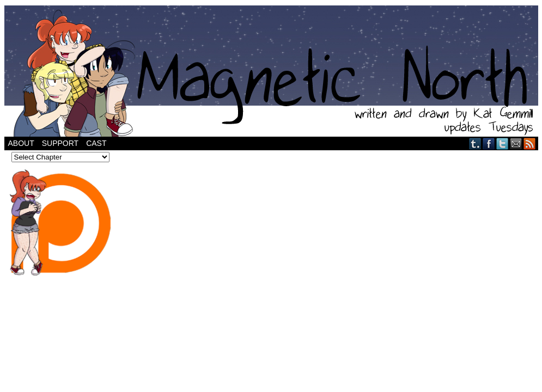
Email (516, 143)
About (21, 143)
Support (60, 143)
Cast (96, 143)
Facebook (489, 143)
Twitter (503, 143)
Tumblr (475, 143)
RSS (530, 143)
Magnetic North (271, 71)
